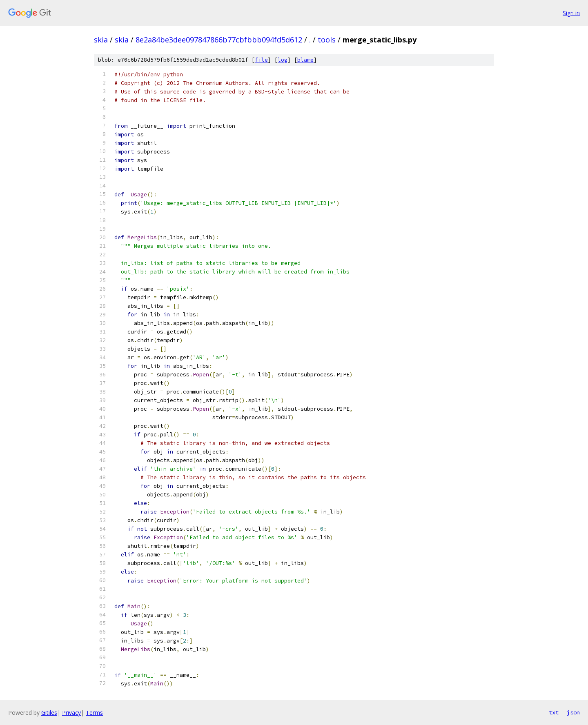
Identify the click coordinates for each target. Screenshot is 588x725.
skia (101, 40)
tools (327, 40)
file (261, 60)
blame (305, 60)
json (573, 712)
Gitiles (49, 713)
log (283, 60)
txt (554, 712)
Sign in (571, 13)
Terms (94, 713)
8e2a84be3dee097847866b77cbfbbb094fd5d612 (219, 40)
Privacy (71, 713)
